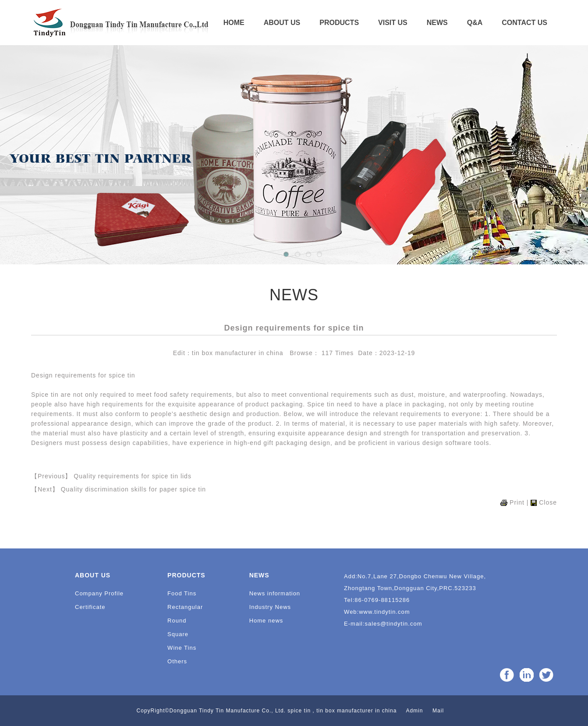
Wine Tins (182, 648)
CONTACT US (524, 23)
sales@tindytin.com (394, 624)
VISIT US (393, 23)
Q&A (475, 23)
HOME (234, 23)
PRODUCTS (339, 23)
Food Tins (182, 593)
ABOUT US (282, 23)
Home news (266, 621)
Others (177, 661)
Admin (414, 711)
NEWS (437, 23)
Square (178, 634)
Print (517, 502)
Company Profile (99, 593)
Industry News (270, 607)
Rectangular (185, 607)
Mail (438, 711)
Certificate (90, 607)
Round (177, 621)
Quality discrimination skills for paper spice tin (133, 489)
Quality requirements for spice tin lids (133, 476)
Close (548, 502)
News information (275, 593)
